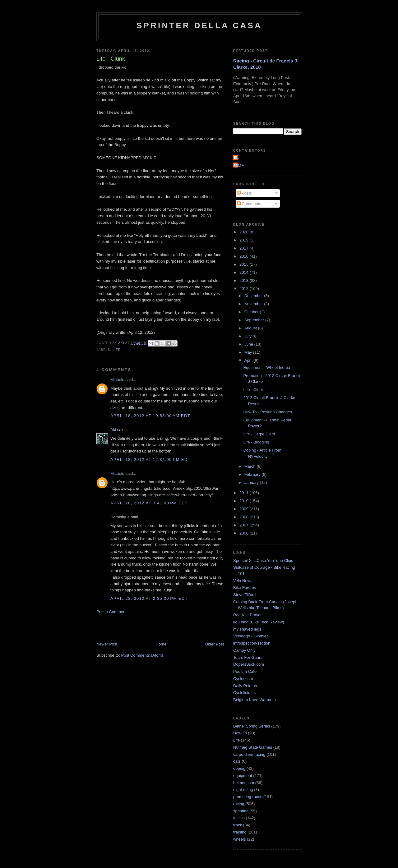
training (240, 832)
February (253, 474)
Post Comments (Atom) (142, 655)
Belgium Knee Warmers (255, 700)
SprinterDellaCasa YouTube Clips (263, 560)
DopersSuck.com (249, 664)
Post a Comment (111, 612)
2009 (245, 509)
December (254, 296)
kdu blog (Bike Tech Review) (259, 622)
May (249, 352)
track (238, 825)
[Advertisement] (169, 627)
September (255, 320)
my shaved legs (247, 629)
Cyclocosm (243, 679)
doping (239, 768)
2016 (245, 256)
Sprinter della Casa (199, 25)
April (249, 360)
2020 (245, 232)
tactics (239, 818)
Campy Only (244, 650)
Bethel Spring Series (252, 726)
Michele (117, 380)
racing (239, 804)
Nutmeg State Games (253, 747)
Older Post (214, 644)
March (251, 466)
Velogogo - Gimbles (251, 636)
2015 (245, 264)
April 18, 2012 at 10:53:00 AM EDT (150, 416)
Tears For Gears (248, 657)
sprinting (241, 811)
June (249, 344)
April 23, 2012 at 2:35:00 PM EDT (149, 598)
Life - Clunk (253, 390)
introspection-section (252, 643)
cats (237, 761)
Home (161, 644)
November (254, 304)
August (251, 328)
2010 (245, 501)
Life (116, 350)
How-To (240, 733)
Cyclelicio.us (244, 693)
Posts (244, 193)
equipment (243, 776)
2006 (245, 533)
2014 (245, 272)
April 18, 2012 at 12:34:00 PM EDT (150, 459)
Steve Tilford (244, 595)
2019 (245, 240)
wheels (239, 839)
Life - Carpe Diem (259, 434)
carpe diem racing (249, 754)
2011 (245, 493)
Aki (113, 430)
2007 (245, 525)
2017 (245, 248)
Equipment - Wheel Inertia (266, 367)
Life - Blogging (256, 442)
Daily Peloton (245, 686)
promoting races (248, 797)
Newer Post (107, 644)
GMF (239, 165)
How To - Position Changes (268, 412)
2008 (245, 517)
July (249, 336)
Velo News (243, 581)
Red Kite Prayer (248, 615)
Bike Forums (245, 588)
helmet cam (244, 783)
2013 (245, 280)
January (252, 482)
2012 (245, 289)
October (252, 312)
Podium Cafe (245, 671)
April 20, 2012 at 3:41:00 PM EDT (149, 503)
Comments (249, 204)
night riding (243, 790)
